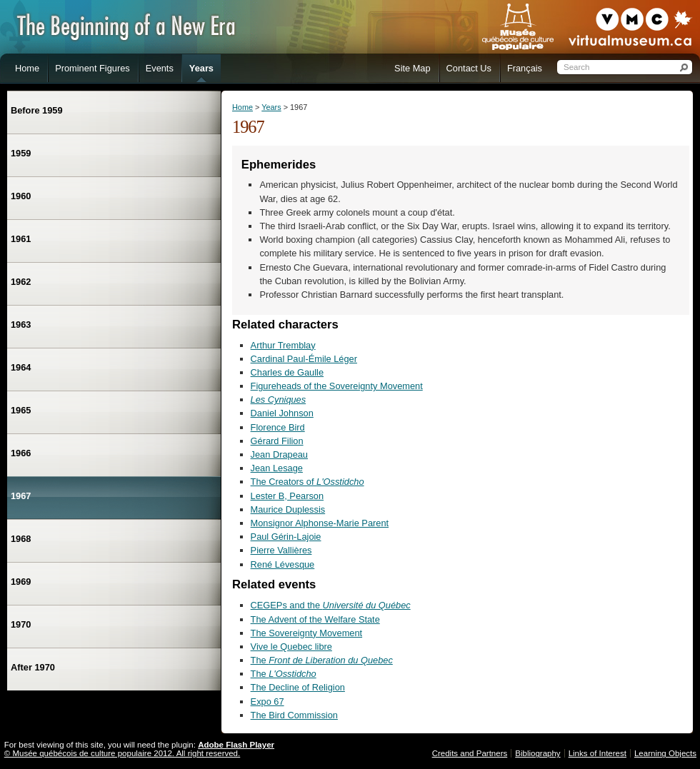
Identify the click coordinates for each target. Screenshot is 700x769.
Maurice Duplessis (288, 509)
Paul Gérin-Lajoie (286, 537)
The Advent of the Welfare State (315, 619)
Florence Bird (278, 427)
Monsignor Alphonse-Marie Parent (320, 523)
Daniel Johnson (282, 413)
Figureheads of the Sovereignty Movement (337, 386)
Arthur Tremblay (283, 345)
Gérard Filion (277, 441)
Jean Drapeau (279, 454)
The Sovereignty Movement (306, 633)
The (322, 660)
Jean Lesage (277, 468)
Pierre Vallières (281, 550)
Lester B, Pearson (287, 496)
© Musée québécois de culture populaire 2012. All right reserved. (122, 753)
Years (271, 107)
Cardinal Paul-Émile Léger (304, 359)
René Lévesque (283, 564)
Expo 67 (267, 702)
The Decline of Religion (298, 687)
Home (242, 107)
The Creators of (307, 482)
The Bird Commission (294, 715)
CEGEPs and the (331, 605)
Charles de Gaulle (287, 372)
